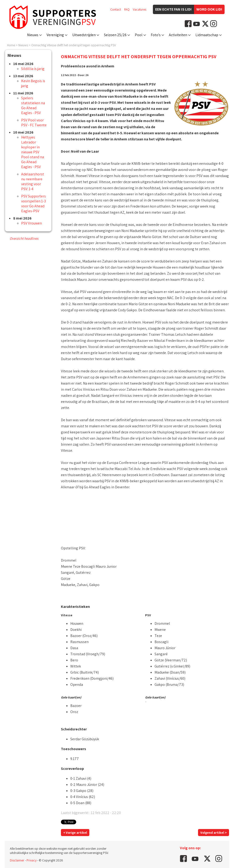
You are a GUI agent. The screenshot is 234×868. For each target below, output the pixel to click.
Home (11, 45)
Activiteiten (178, 35)
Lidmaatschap (207, 35)
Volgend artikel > (214, 833)
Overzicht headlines (24, 238)
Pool (139, 35)
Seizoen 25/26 (115, 35)
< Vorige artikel (75, 833)
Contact (116, 9)
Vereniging (55, 35)
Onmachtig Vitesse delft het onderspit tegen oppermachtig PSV (74, 45)
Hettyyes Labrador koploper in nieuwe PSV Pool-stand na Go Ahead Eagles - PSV (33, 152)
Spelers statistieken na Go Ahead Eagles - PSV (33, 105)
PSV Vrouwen (32, 223)
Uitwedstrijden (84, 35)
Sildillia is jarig (33, 69)
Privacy (32, 860)
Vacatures (140, 9)
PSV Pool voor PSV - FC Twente (34, 123)
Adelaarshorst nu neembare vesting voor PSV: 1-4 (33, 181)
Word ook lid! (209, 9)
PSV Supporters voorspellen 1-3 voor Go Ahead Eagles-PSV (34, 204)
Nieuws (33, 35)
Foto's (156, 35)
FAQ (127, 9)
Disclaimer (17, 860)
